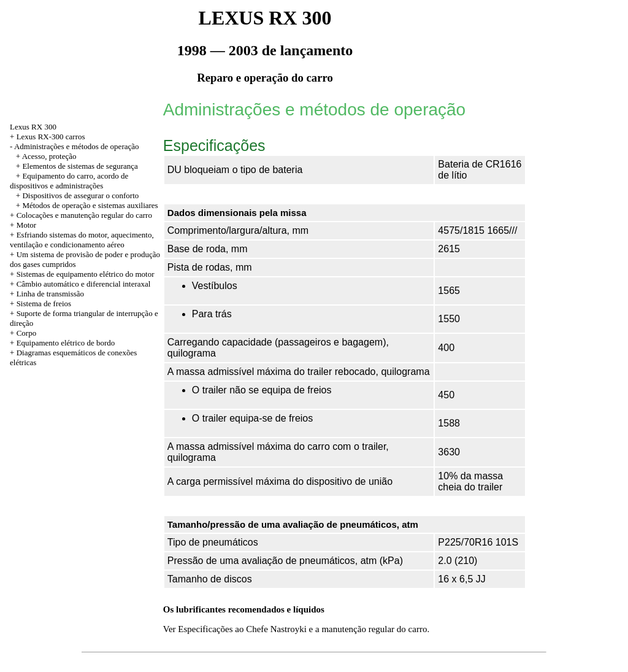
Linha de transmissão (50, 294)
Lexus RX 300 (33, 127)
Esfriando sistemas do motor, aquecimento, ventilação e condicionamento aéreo (82, 240)
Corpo (27, 333)
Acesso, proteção (49, 156)
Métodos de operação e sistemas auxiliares (90, 205)
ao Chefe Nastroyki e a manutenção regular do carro (331, 629)
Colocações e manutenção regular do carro (84, 215)
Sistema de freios (44, 303)
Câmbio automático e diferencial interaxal (84, 284)
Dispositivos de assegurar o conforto (80, 195)
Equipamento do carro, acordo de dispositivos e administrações (69, 181)
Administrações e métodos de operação (77, 146)
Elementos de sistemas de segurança (80, 166)
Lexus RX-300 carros (51, 137)
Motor (27, 225)
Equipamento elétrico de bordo (66, 343)
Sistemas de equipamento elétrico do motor (86, 274)
